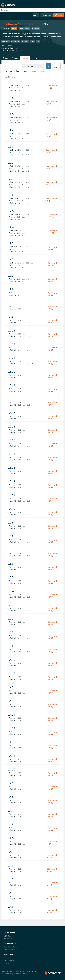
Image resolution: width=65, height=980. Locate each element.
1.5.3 (11, 605)
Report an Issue (9, 950)
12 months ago (51, 198)
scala (38, 41)
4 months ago (52, 166)
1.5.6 (11, 564)
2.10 (29, 348)
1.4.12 (11, 742)
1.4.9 (11, 783)
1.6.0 (11, 317)
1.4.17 (11, 673)
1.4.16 (11, 687)
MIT (49, 88)
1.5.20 (11, 372)
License (6, 963)
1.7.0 (11, 289)
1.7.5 (11, 211)
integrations (25, 41)
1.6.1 (11, 303)
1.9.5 (11, 114)
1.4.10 (11, 769)
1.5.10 (11, 509)
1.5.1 (11, 632)
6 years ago (53, 306)
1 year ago (53, 215)
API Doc (36, 15)
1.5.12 (11, 481)
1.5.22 (11, 344)
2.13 (20, 45)
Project (6, 58)
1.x (17, 48)
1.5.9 (11, 522)
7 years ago (53, 361)
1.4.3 (11, 865)
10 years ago (52, 855)
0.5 (21, 51)
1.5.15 (11, 440)
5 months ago (52, 182)
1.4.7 (11, 811)
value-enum (5, 41)
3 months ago (52, 118)
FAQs (6, 958)
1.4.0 (11, 907)
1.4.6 (11, 824)
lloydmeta (9, 24)
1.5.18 (11, 399)
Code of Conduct (10, 961)
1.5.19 (11, 385)
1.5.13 (11, 468)
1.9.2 (11, 163)
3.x (15, 45)
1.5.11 (11, 495)
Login (59, 15)
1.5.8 (11, 536)
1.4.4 (11, 852)
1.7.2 (11, 259)
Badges (34, 58)
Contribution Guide (10, 947)
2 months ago (52, 102)
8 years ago (53, 416)
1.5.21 (11, 358)
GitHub (36, 28)
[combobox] (33, 66)
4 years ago (53, 293)
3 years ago (53, 263)
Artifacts (15, 58)
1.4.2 (11, 879)
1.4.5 (11, 838)
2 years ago (53, 247)
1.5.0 (11, 646)
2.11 (28, 265)
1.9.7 (11, 82)
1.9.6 (11, 98)
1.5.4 (11, 591)
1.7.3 (11, 243)
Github (7, 936)
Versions (25, 58)
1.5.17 (11, 413)
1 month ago (52, 85)
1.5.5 (11, 577)
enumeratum (30, 24)
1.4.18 (11, 660)
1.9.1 (11, 179)
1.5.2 (11, 618)
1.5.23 (11, 330)
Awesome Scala (47, 15)
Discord (8, 939)
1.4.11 (11, 756)
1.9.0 (11, 195)
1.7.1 (11, 276)
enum (32, 41)
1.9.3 (11, 146)
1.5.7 (11, 550)
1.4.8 (11, 797)
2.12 (25, 45)
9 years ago (53, 457)
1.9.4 (11, 130)
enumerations (15, 41)
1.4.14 (11, 715)
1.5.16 (11, 426)
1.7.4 (11, 227)
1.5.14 (11, 454)
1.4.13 (11, 728)
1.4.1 (11, 893)
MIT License (24, 28)
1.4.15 (11, 701)
